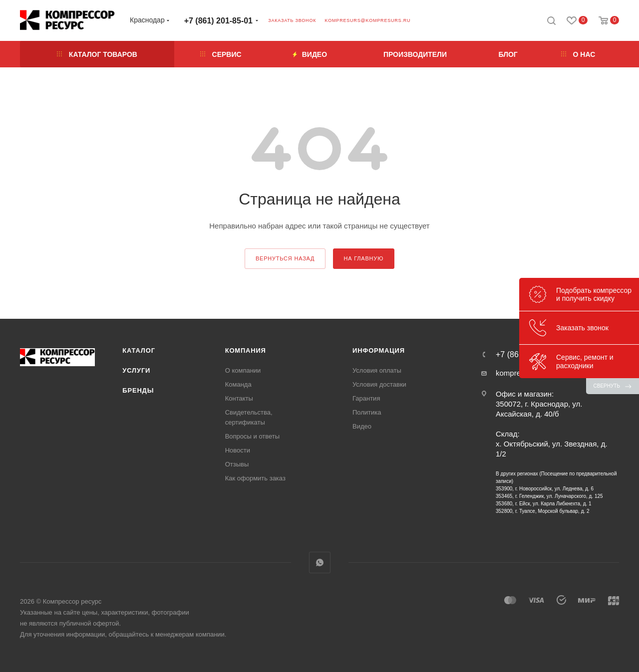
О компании (243, 370)
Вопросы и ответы (252, 436)
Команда (238, 384)
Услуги (136, 370)
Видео (362, 426)
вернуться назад (285, 258)
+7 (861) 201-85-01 (218, 21)
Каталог (139, 350)
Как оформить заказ (255, 478)
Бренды (138, 390)
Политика (367, 412)
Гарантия (366, 398)
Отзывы (237, 464)
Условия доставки (379, 384)
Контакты (239, 398)
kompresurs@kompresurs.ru (367, 20)
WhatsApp (320, 562)
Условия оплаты (377, 370)
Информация (379, 350)
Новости (238, 450)
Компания (246, 350)
